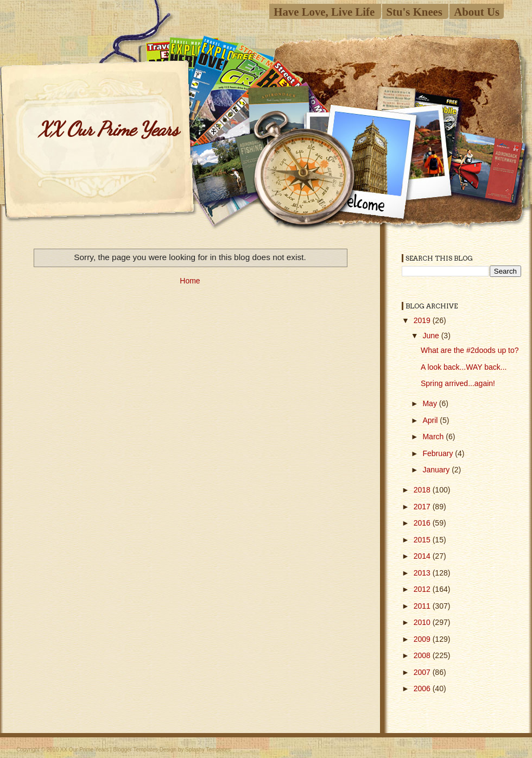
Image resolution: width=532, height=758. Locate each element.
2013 (423, 573)
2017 (423, 507)
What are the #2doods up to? (470, 350)
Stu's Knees (414, 12)
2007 (423, 672)
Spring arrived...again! (458, 383)
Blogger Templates (135, 750)
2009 (423, 639)
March (434, 437)
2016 (423, 523)
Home (190, 281)
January (437, 470)
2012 (423, 589)
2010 (423, 622)
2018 (423, 490)
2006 (423, 688)
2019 (423, 320)
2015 (423, 540)
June (432, 336)
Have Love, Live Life (324, 12)
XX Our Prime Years (108, 129)
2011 (423, 606)
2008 (423, 655)
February (439, 453)
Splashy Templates (208, 750)
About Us (477, 12)
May (430, 403)
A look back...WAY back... (464, 367)
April (431, 420)
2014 (423, 556)
